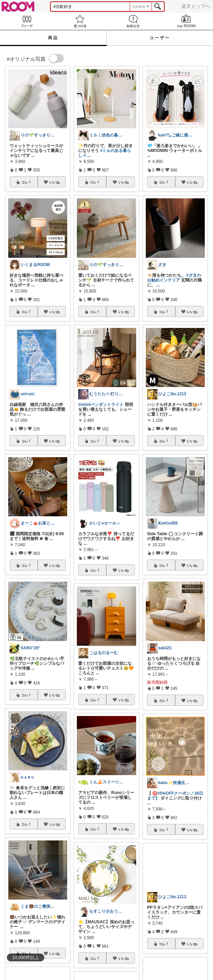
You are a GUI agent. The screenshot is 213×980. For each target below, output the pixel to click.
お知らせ (133, 21)
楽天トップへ (196, 6)
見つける (80, 21)
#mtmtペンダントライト (101, 405)
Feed (27, 21)
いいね (55, 182)
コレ (26, 182)
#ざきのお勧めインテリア (174, 278)
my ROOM (186, 21)
